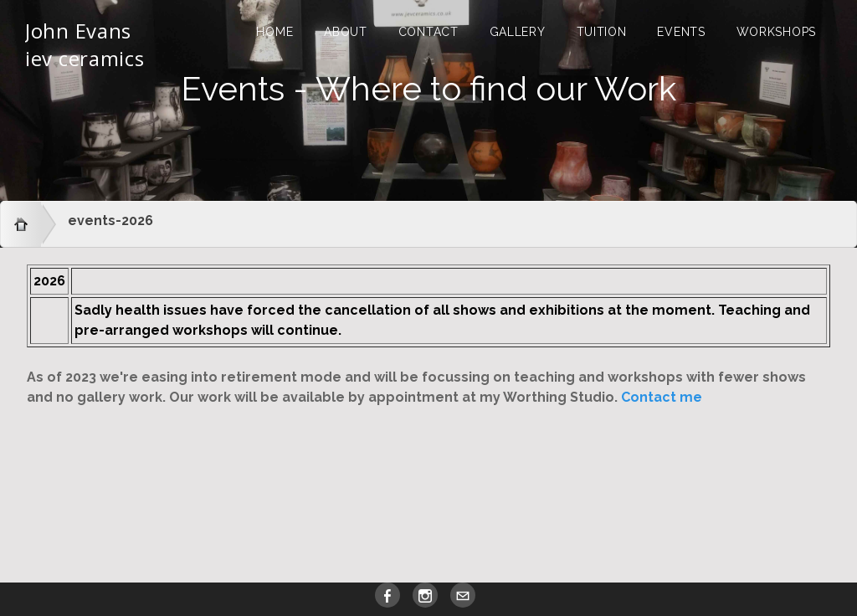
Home (275, 32)
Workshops (776, 32)
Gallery (518, 32)
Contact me (662, 397)
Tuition (602, 32)
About (346, 32)
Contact (428, 32)
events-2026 (110, 221)
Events (681, 32)
